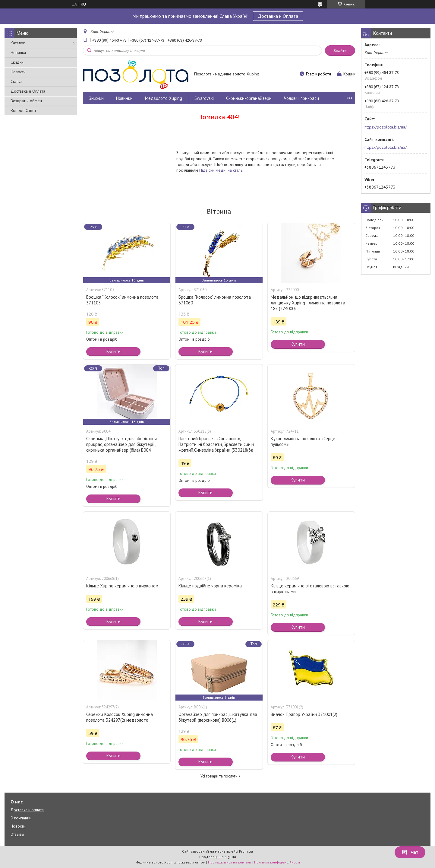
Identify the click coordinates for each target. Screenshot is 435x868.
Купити (113, 351)
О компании (21, 818)
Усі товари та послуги (219, 776)
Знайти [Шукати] (340, 51)
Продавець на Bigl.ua (218, 857)
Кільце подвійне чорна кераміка (210, 586)
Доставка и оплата (27, 810)
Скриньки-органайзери (249, 98)
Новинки (18, 52)
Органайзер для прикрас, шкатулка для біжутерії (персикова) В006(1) (218, 717)
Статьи (16, 81)
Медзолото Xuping (164, 98)
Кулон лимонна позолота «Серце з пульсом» (305, 441)
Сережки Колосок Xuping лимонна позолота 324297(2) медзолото (120, 717)
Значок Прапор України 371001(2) (304, 714)
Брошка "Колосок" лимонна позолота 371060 (215, 300)
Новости (18, 72)
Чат (410, 852)
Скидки (17, 62)
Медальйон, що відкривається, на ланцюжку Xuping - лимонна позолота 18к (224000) (308, 303)
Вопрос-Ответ (23, 110)
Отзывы (17, 834)
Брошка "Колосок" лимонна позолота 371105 (122, 300)
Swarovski (204, 98)
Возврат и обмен (26, 101)
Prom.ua (246, 851)
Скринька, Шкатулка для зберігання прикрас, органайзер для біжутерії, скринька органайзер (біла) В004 (121, 444)
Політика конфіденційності (277, 862)
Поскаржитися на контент (230, 862)
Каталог (18, 43)
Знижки (96, 98)
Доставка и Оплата (278, 16)
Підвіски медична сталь (221, 170)
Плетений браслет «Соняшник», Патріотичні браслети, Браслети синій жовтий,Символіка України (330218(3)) (216, 444)
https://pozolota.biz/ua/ (386, 127)
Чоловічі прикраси (301, 98)
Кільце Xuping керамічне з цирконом (122, 586)
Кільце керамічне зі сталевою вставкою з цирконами (310, 589)
